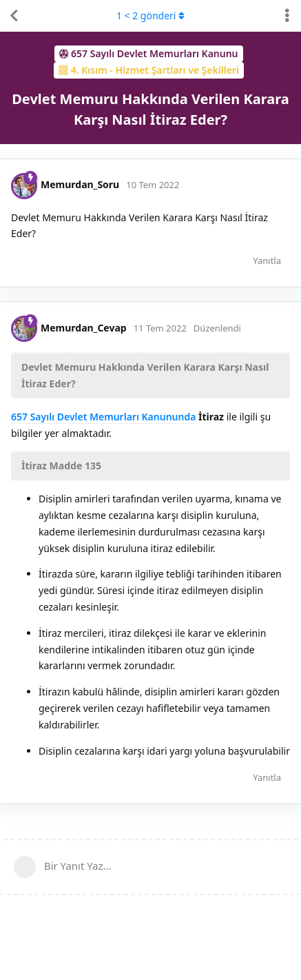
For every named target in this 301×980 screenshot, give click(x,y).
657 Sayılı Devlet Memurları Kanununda (103, 417)
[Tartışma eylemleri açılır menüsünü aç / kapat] (287, 16)
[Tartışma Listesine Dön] (14, 16)
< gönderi (150, 16)
